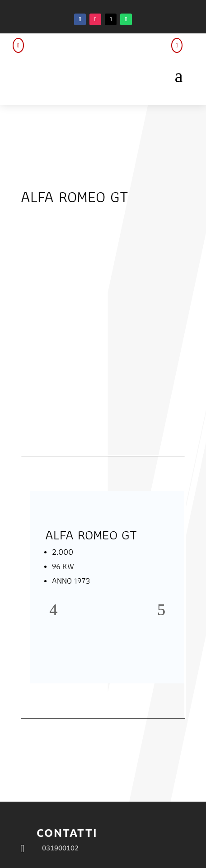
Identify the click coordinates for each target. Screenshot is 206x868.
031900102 (60, 848)
